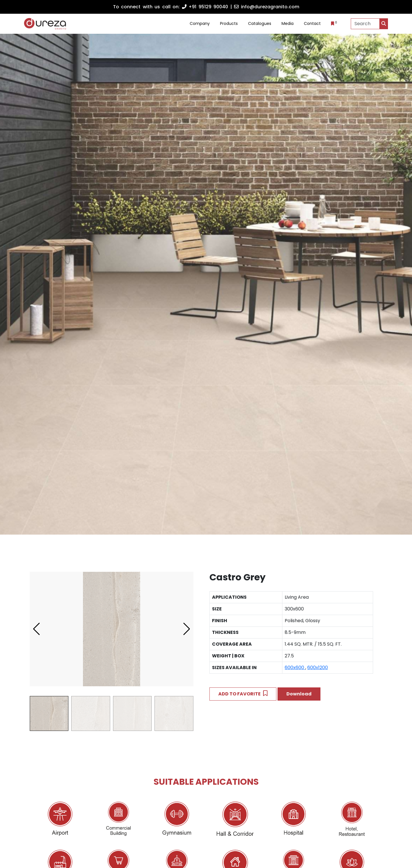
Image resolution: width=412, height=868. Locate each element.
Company (200, 23)
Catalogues (260, 23)
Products (229, 23)
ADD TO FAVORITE (243, 694)
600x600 (295, 668)
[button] (187, 629)
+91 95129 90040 (205, 7)
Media (288, 23)
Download (299, 694)
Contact (312, 23)
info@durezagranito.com (267, 7)
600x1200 (318, 668)
